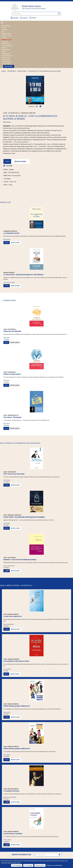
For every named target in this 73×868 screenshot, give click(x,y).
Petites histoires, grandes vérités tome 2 (17, 749)
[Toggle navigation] (3, 23)
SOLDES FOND (6, 58)
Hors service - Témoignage (12, 417)
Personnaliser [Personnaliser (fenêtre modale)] (40, 865)
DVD (3, 32)
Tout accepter (17, 865)
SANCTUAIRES (6, 54)
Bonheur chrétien (22, 71)
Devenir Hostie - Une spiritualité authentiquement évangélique (24, 517)
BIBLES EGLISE (6, 26)
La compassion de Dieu (11, 233)
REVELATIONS (6, 50)
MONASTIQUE (6, 44)
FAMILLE (4, 38)
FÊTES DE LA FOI (7, 40)
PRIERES (4, 48)
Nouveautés (9, 66)
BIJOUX (4, 28)
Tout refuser (28, 865)
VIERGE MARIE (6, 64)
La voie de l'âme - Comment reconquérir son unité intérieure (23, 275)
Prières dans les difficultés (12, 331)
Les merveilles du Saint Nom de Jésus (16, 661)
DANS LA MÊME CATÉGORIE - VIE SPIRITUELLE (16, 586)
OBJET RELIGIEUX (7, 46)
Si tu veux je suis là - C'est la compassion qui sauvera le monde (44, 71)
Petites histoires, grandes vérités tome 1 (17, 706)
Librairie (3, 71)
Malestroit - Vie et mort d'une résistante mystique (20, 560)
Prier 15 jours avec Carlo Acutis (14, 474)
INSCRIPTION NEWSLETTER (21, 855)
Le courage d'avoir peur (11, 791)
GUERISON (5, 42)
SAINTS (4, 52)
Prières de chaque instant (12, 374)
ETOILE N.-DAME (7, 36)
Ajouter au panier (20, 161)
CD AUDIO (4, 30)
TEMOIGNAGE (6, 60)
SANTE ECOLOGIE (7, 56)
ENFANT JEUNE (6, 34)
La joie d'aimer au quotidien (13, 834)
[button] (6, 90)
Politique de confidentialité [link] (54, 865)
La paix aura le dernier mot (12, 616)
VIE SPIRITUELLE (7, 62)
